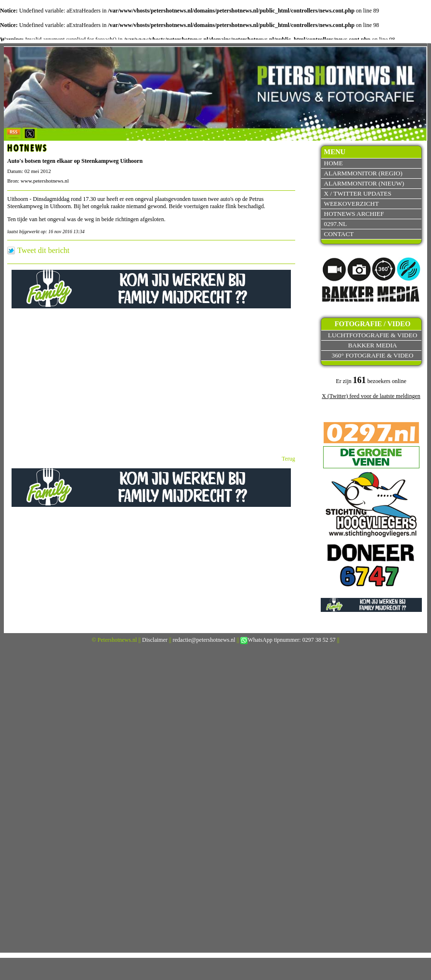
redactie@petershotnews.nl (204, 640)
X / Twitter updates (358, 193)
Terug (288, 459)
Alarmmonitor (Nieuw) (364, 183)
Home (333, 163)
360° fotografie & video (373, 355)
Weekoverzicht (352, 204)
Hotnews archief (354, 214)
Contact (339, 234)
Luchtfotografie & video (372, 335)
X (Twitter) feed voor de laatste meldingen (371, 396)
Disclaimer (155, 640)
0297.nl (336, 224)
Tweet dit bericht (43, 251)
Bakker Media (373, 345)
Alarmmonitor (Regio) (363, 173)
